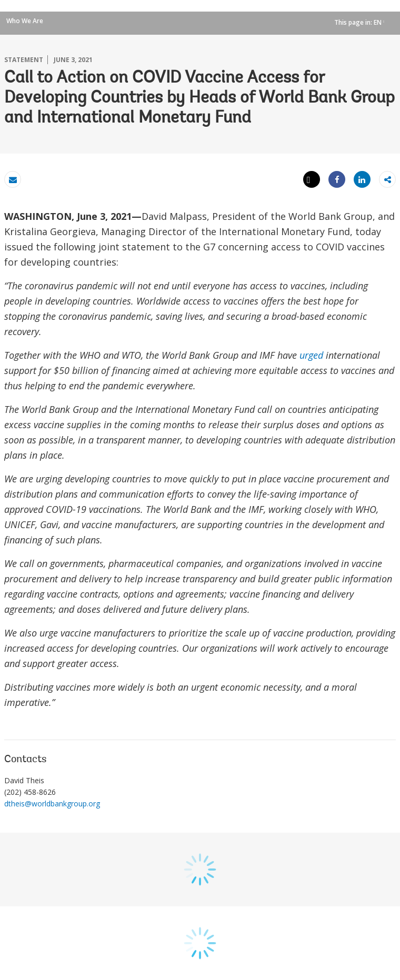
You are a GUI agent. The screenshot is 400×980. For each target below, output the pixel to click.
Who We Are (25, 21)
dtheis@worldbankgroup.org (52, 804)
